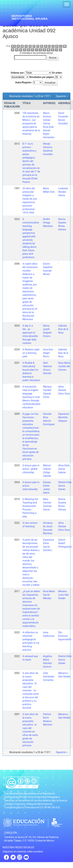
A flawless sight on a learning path (31, 353)
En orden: (57, 73)
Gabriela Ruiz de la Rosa (63, 353)
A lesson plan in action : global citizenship (31, 469)
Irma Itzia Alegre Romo (48, 353)
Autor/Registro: (24, 82)
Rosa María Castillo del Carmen (64, 366)
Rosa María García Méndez (49, 595)
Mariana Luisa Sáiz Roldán (63, 595)
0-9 (13, 46)
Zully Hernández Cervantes (49, 677)
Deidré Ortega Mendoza (48, 223)
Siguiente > (62, 96)
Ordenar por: (18, 73)
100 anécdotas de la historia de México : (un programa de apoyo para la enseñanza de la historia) (31, 123)
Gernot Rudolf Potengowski (65, 543)
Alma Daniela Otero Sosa (64, 390)
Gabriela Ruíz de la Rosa (63, 329)
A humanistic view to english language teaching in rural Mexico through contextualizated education (31, 397)
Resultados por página (42, 77)
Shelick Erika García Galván (65, 486)
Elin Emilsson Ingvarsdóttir (65, 636)
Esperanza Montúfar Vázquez (64, 417)
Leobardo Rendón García (63, 192)
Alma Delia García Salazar (64, 469)
